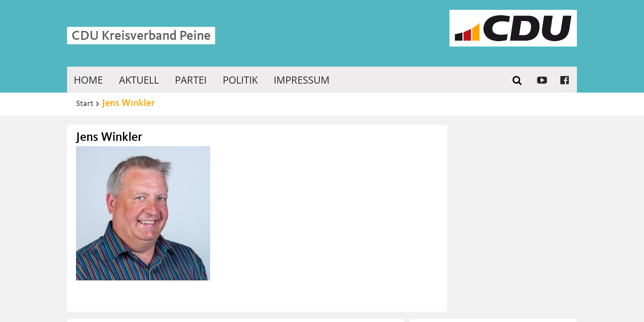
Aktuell (139, 80)
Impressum (302, 80)
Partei (191, 80)
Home (88, 80)
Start (85, 104)
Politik (240, 80)
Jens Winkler (128, 103)
